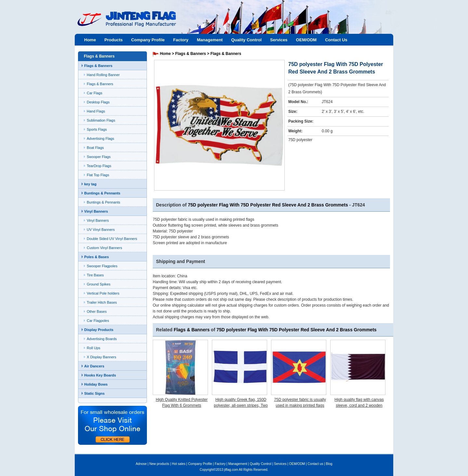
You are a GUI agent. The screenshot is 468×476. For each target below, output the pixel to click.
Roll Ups (94, 348)
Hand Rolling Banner (103, 75)
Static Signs (94, 393)
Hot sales (179, 464)
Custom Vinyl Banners (104, 248)
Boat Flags (95, 148)
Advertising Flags (100, 139)
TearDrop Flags (99, 166)
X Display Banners (102, 357)
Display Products (99, 330)
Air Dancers (94, 366)
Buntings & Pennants (102, 193)
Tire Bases (95, 275)
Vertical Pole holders (103, 293)
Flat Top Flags (98, 175)
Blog (329, 464)
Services (279, 40)
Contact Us (336, 40)
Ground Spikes (99, 284)
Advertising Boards (102, 339)
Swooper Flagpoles (102, 266)
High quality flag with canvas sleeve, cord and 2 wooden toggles (359, 405)
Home (90, 40)
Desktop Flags (98, 102)
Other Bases (97, 311)
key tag (90, 184)
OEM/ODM (306, 40)
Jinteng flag (123, 25)
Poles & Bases (97, 257)
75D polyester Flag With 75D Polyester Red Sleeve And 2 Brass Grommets (268, 205)
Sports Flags (97, 129)
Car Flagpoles (98, 321)
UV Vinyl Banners (101, 230)
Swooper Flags (99, 157)
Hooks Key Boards (100, 375)
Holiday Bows (96, 384)
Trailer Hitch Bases (102, 302)
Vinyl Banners (96, 211)
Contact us (316, 464)
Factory (181, 40)
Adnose (141, 464)
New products (159, 464)
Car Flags (95, 93)
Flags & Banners (98, 66)
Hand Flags (96, 111)
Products (113, 40)
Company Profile (148, 40)
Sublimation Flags (101, 120)
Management (210, 40)
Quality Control (246, 40)
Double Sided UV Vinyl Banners (112, 239)
